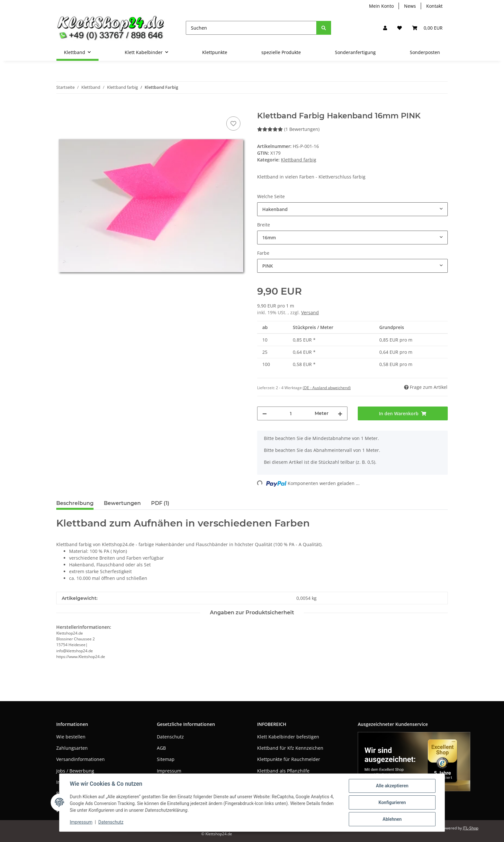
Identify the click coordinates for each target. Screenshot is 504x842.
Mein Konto (381, 6)
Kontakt (434, 6)
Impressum (169, 771)
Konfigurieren (392, 802)
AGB (161, 748)
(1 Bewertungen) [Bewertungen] (288, 129)
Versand (310, 312)
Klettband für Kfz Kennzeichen (290, 748)
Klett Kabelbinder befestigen (288, 737)
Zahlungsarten (72, 748)
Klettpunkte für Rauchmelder (289, 759)
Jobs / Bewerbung (75, 771)
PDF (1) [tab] (160, 503)
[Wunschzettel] (400, 28)
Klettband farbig (299, 160)
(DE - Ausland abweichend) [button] (327, 388)
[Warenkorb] (427, 28)
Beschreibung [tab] (75, 503)
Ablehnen (392, 819)
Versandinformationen (81, 759)
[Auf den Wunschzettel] (233, 124)
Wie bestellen (71, 737)
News (410, 6)
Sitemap (166, 759)
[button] (385, 28)
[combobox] (352, 209)
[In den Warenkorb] (61, 108)
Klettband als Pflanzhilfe (283, 771)
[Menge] (291, 413)
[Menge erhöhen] (340, 413)
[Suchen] (251, 28)
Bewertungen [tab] (122, 503)
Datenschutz (170, 737)
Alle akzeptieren (392, 786)
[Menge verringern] (265, 413)
